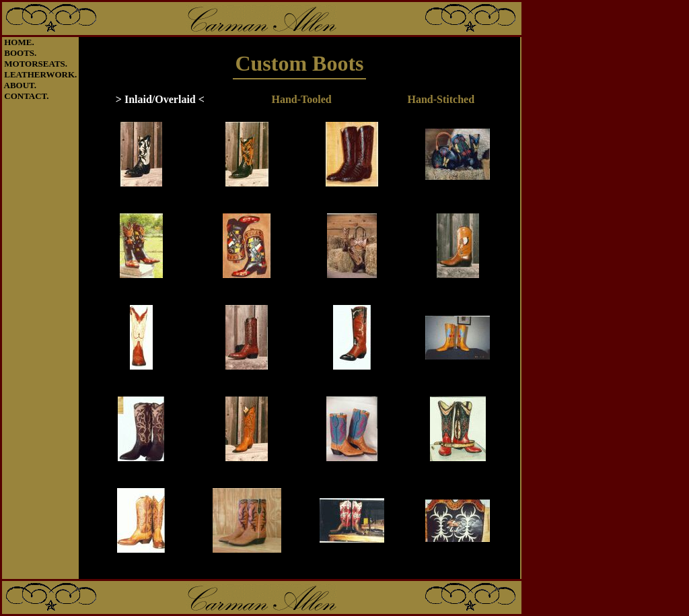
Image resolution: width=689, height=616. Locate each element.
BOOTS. (20, 53)
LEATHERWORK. (40, 74)
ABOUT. (21, 85)
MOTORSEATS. (36, 64)
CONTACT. (26, 96)
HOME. (19, 42)
